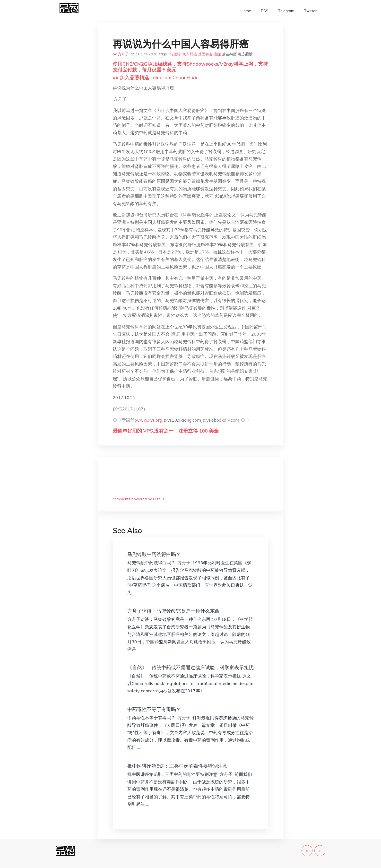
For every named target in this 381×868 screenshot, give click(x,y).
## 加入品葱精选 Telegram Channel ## (155, 77)
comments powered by (139, 499)
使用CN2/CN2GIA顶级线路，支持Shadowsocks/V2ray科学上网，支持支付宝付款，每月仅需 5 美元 (190, 67)
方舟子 (123, 54)
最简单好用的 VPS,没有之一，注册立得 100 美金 (166, 431)
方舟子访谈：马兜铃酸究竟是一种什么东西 (173, 611)
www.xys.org (149, 420)
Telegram (286, 11)
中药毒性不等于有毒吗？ (154, 709)
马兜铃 (175, 54)
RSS (264, 11)
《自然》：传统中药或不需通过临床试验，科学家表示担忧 (190, 667)
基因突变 (205, 54)
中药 (185, 54)
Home (246, 11)
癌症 (217, 54)
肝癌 (193, 54)
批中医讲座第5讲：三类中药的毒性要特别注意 (177, 766)
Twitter (310, 11)
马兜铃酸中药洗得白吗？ (154, 554)
